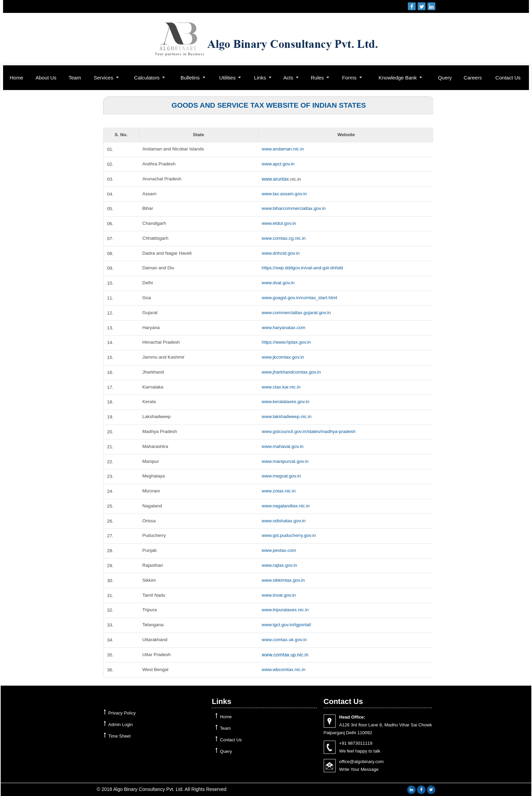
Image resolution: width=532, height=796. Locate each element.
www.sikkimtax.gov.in (284, 580)
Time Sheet (119, 736)
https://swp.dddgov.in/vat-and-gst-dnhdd (304, 268)
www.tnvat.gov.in (279, 595)
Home (16, 78)
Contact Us (508, 78)
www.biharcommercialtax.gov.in (295, 209)
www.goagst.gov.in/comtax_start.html (301, 298)
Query (445, 78)
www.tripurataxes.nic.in (286, 610)
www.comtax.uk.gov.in (285, 640)
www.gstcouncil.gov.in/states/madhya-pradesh (310, 432)
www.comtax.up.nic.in (285, 655)
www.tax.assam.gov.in (285, 194)
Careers (473, 78)
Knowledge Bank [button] (398, 78)
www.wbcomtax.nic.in (284, 670)
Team (75, 78)
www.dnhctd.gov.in (281, 253)
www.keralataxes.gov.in (286, 402)
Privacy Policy (122, 713)
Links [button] (261, 78)
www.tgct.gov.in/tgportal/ (287, 625)
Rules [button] (318, 78)
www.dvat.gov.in (279, 283)
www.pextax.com (279, 550)
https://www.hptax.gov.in (287, 342)
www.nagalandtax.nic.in (286, 506)
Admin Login (120, 725)
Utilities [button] (228, 78)
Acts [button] (289, 78)
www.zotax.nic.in (279, 491)
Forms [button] (350, 78)
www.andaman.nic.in (283, 149)
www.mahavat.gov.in (283, 447)
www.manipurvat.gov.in (286, 462)
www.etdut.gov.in (279, 223)
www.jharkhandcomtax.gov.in (292, 372)
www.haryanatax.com (284, 328)
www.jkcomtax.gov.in (283, 357)
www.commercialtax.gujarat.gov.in (297, 313)
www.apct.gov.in (279, 164)
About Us (46, 78)
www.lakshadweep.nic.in (287, 417)
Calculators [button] (147, 78)
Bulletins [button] (191, 78)
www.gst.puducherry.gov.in (290, 536)
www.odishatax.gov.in (284, 521)
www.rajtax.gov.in (280, 565)
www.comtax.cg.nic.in (284, 238)
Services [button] (104, 78)
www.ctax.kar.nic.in (282, 387)
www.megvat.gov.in (282, 476)
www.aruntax (275, 179)
